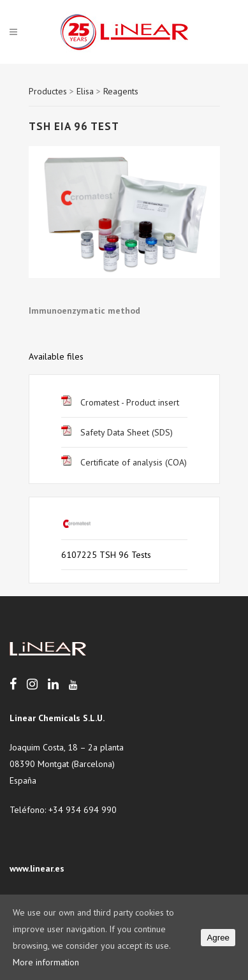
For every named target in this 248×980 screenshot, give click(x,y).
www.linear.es (37, 868)
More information (46, 962)
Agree (218, 938)
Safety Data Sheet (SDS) (117, 432)
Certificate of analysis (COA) (124, 462)
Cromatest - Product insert (120, 402)
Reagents (121, 91)
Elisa (85, 91)
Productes (48, 91)
